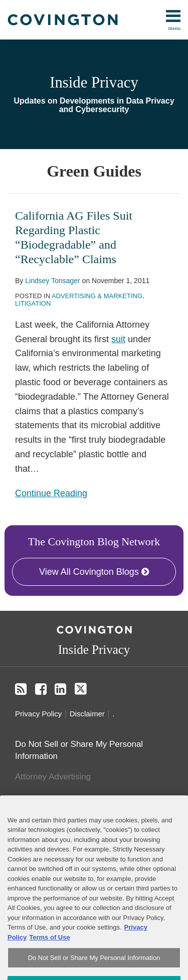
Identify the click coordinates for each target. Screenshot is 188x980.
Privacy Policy (38, 714)
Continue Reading (51, 492)
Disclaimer (87, 714)
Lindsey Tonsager (52, 281)
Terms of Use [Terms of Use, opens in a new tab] (49, 951)
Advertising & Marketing (97, 296)
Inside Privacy (94, 83)
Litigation (33, 303)
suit (118, 339)
